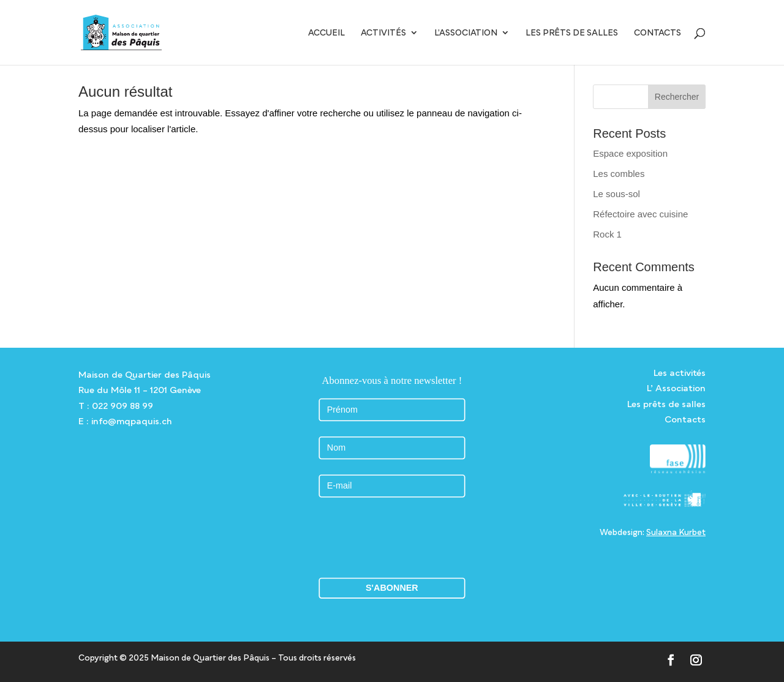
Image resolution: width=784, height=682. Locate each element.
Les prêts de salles (572, 33)
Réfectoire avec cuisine (640, 214)
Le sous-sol (616, 194)
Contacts (658, 33)
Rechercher (677, 97)
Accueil (326, 33)
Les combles (619, 174)
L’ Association (676, 388)
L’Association (466, 33)
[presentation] (396, 537)
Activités (383, 33)
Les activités (680, 373)
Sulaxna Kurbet (676, 532)
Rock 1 (607, 234)
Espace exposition (630, 153)
